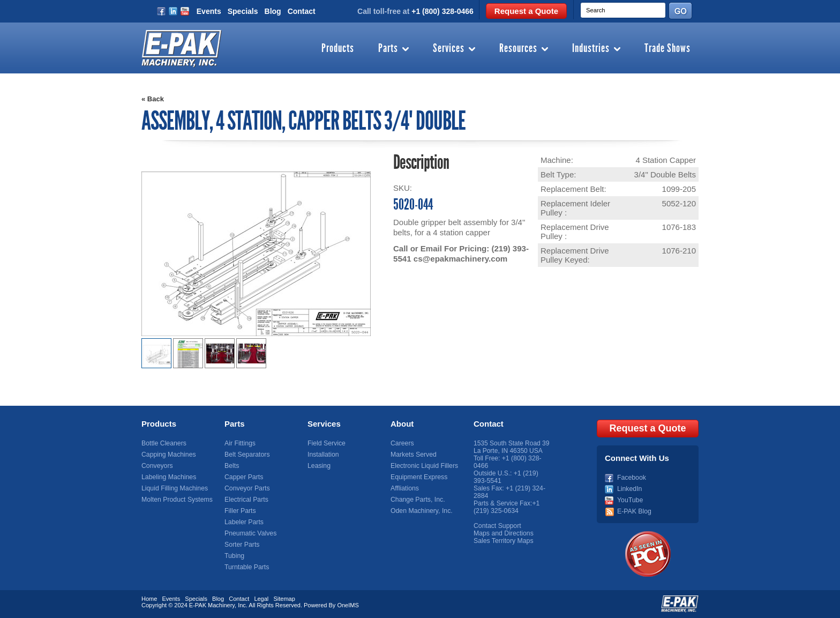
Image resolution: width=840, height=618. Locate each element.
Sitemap (284, 598)
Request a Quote (526, 11)
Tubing (234, 556)
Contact (302, 11)
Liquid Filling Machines (174, 488)
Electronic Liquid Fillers (423, 466)
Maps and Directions (503, 533)
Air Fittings (240, 443)
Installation (323, 455)
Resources (518, 49)
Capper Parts (243, 477)
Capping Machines (168, 455)
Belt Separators (247, 455)
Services (449, 49)
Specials (243, 11)
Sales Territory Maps (503, 541)
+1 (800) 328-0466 (442, 11)
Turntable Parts (246, 567)
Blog (273, 11)
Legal (261, 598)
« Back (153, 99)
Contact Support (497, 526)
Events (209, 11)
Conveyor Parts (247, 488)
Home (149, 598)
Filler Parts (240, 511)
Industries (591, 49)
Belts (232, 466)
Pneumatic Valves (250, 533)
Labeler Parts (243, 522)
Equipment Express (418, 477)
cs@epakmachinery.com (460, 259)
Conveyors (157, 466)
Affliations (404, 488)
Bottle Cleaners (163, 443)
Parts (388, 49)
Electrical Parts (246, 500)
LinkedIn (629, 488)
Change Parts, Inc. (417, 500)
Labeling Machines (168, 477)
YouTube (630, 500)
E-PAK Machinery (212, 605)
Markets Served (413, 455)
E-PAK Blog (634, 511)
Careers (402, 443)
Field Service (326, 443)
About (402, 424)
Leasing (319, 466)
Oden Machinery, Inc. (421, 511)
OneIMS (348, 605)
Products (338, 49)
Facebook (631, 477)
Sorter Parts (242, 545)
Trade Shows (667, 49)
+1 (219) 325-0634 (507, 507)
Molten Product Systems (176, 500)
